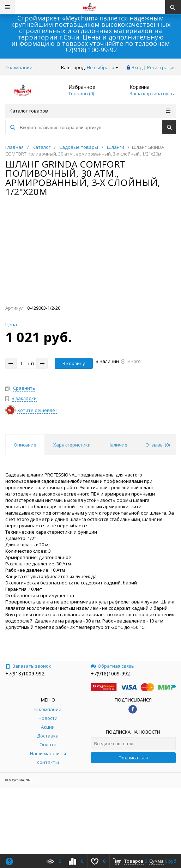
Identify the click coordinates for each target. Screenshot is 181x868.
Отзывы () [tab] (158, 445)
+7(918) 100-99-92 (91, 50)
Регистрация (161, 67)
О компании (19, 67)
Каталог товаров (90, 111)
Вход (137, 67)
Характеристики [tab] (72, 445)
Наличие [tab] (117, 445)
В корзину (74, 363)
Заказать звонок (28, 666)
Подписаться (133, 758)
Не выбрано (102, 67)
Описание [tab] (25, 445)
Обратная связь (112, 666)
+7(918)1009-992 (25, 673)
